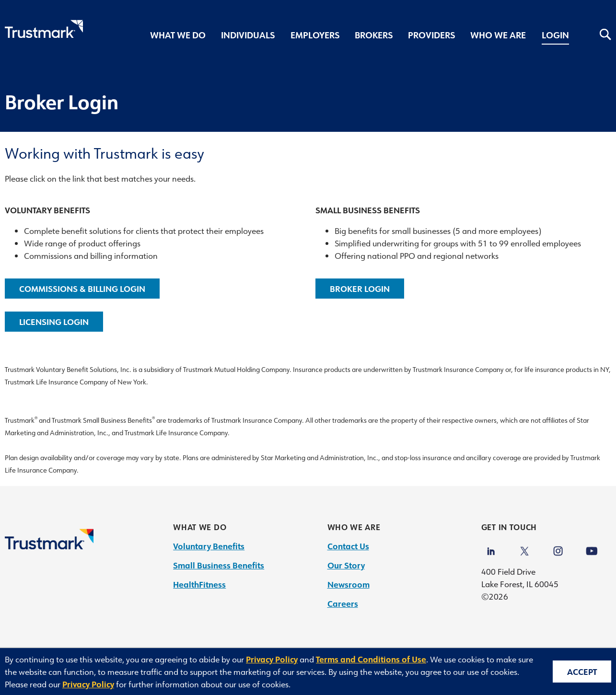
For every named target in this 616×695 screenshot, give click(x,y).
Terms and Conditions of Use (371, 659)
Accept (582, 672)
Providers (431, 35)
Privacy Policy (272, 659)
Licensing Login (54, 322)
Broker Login (360, 289)
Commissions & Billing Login (82, 289)
